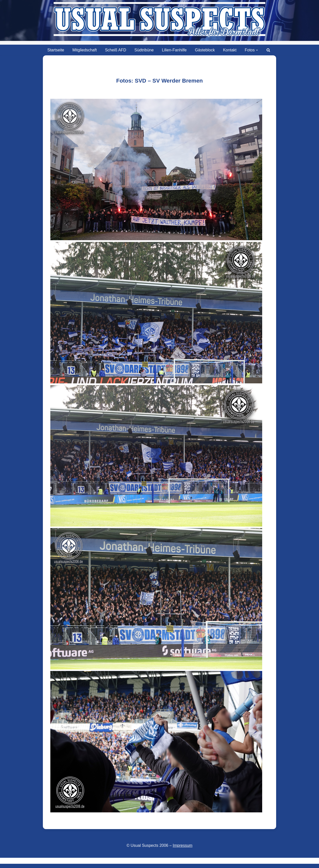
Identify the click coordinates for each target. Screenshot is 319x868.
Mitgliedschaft (84, 50)
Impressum (183, 845)
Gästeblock (205, 50)
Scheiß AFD (116, 50)
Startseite (56, 50)
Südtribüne (144, 50)
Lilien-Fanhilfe (174, 50)
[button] (257, 50)
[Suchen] (269, 50)
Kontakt (230, 50)
